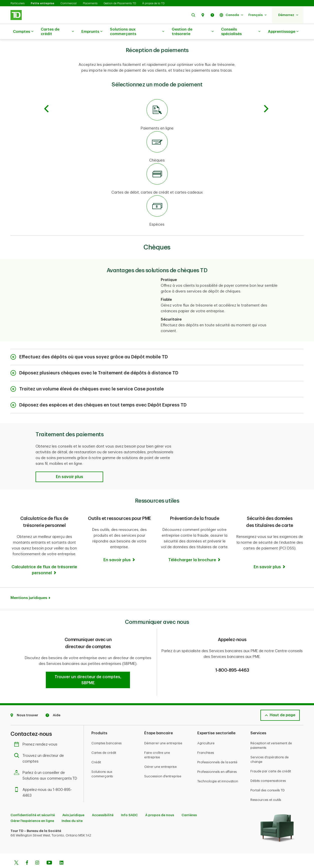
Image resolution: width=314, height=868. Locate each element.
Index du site (72, 808)
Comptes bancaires (107, 731)
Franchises (206, 740)
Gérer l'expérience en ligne (32, 808)
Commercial (69, 3)
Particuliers (18, 3)
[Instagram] (37, 851)
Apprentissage (283, 32)
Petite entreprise (43, 3)
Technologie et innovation (218, 769)
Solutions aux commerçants (137, 32)
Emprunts (92, 32)
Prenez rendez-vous (37, 732)
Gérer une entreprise (161, 754)
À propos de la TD (153, 3)
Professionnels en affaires (217, 759)
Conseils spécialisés (241, 32)
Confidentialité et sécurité (33, 803)
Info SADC (129, 803)
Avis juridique (73, 803)
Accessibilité (103, 803)
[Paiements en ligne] (157, 103)
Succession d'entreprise (163, 764)
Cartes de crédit (57, 32)
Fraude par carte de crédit (271, 759)
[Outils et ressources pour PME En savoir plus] (120, 547)
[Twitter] (16, 851)
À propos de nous (160, 803)
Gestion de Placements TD (120, 3)
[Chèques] (157, 135)
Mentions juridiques (29, 585)
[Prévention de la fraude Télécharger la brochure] (195, 547)
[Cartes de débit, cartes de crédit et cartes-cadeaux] (157, 167)
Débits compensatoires (268, 768)
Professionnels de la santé (217, 750)
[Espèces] (157, 199)
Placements (90, 3)
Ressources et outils (266, 787)
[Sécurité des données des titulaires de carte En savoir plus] (270, 549)
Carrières (189, 803)
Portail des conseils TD (268, 778)
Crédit (96, 750)
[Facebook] (27, 851)
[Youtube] (49, 851)
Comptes (23, 32)
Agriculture (206, 731)
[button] (193, 15)
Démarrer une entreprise (163, 731)
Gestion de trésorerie (193, 32)
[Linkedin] (61, 851)
